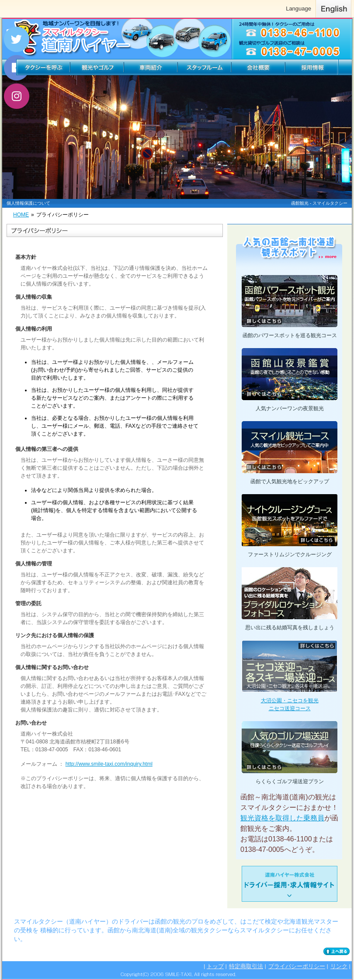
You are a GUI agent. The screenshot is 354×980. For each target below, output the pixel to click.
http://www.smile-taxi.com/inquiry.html (109, 764)
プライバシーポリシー (297, 966)
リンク (339, 966)
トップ (215, 966)
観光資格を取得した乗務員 (282, 818)
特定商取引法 (246, 966)
